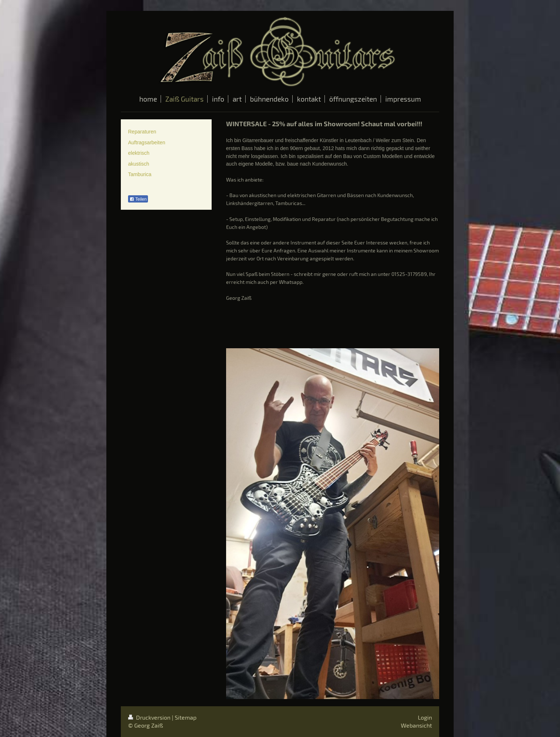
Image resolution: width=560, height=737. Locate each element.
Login (425, 717)
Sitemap (186, 717)
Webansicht (416, 725)
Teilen (138, 199)
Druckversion (150, 717)
